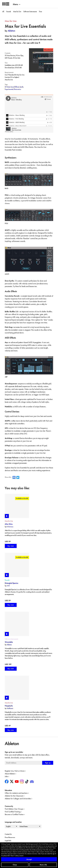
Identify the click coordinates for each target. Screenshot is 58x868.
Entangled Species (12, 583)
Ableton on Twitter (18, 477)
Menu (16, 4)
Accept (29, 859)
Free (41, 11)
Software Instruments (30, 11)
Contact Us (8, 834)
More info (43, 865)
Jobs (6, 776)
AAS (8, 586)
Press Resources (10, 837)
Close (15, 865)
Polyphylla (9, 706)
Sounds (9, 11)
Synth (21, 87)
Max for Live (17, 11)
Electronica (17, 89)
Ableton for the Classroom (14, 796)
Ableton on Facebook (14, 477)
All (3, 11)
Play (7, 516)
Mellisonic (10, 708)
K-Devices (10, 527)
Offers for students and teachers (16, 793)
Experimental (9, 89)
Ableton (11, 31)
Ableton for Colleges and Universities (18, 799)
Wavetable (9, 642)
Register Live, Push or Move (15, 771)
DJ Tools (7, 87)
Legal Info (8, 841)
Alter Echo (9, 524)
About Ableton (10, 774)
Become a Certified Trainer (14, 814)
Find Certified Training (13, 812)
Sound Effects (15, 87)
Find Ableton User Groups (14, 809)
